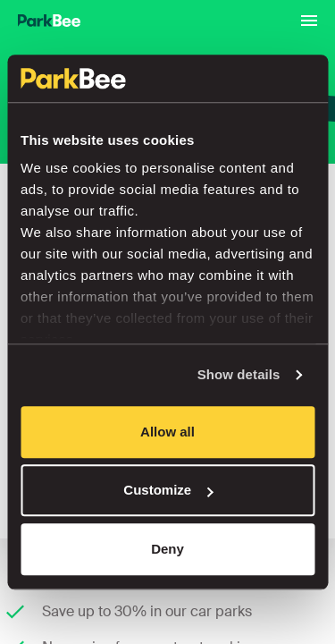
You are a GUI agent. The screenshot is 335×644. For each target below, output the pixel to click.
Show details (239, 374)
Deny (167, 549)
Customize (168, 490)
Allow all (167, 432)
